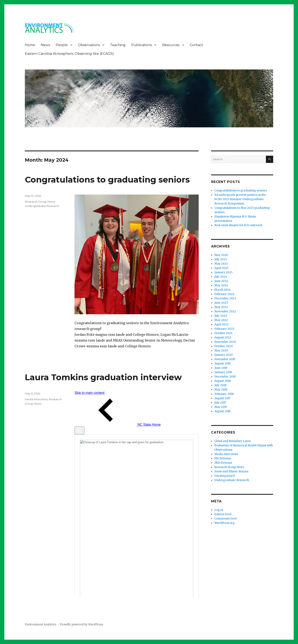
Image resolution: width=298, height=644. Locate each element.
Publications (141, 45)
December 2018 (225, 377)
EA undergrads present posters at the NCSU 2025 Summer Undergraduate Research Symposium (240, 199)
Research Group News (40, 202)
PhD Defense (223, 463)
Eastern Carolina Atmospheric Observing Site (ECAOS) (69, 54)
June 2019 (221, 368)
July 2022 (221, 316)
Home (30, 45)
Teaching (118, 45)
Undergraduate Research (42, 206)
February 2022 (224, 329)
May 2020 (221, 351)
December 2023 (225, 298)
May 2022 (221, 320)
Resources (171, 45)
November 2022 (225, 311)
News (45, 45)
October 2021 (223, 333)
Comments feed (226, 519)
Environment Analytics (41, 624)
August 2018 (223, 381)
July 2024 (221, 277)
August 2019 (222, 364)
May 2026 (221, 255)
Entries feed (223, 514)
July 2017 (220, 403)
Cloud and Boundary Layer (233, 441)
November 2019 (225, 359)
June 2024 (221, 281)
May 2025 (221, 264)
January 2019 (223, 372)
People (62, 45)
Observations (89, 45)
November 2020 (225, 342)
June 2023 (221, 303)
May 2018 (221, 390)
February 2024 (224, 294)
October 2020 (224, 346)
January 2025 (223, 272)
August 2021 (223, 338)
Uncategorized (225, 476)
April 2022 (221, 324)
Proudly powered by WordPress (82, 624)
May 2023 (221, 307)
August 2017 (222, 398)
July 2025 (221, 259)
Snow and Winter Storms (231, 471)
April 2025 (221, 268)
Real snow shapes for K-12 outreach (238, 225)
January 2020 (224, 355)
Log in (219, 510)
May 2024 (221, 285)
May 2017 (221, 407)
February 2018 (224, 394)
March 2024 (223, 290)
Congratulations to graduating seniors (107, 180)
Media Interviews (36, 399)
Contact (196, 45)
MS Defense (223, 458)
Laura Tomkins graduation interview (103, 377)
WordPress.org (225, 523)
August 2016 (222, 411)
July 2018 (220, 385)
